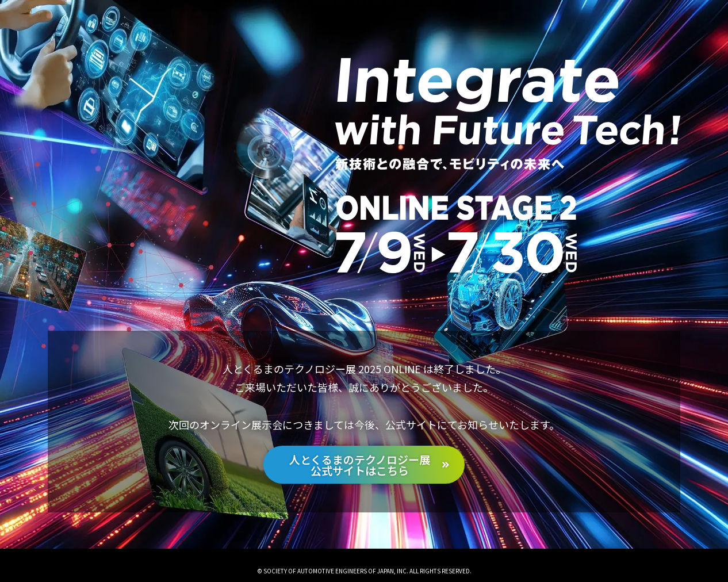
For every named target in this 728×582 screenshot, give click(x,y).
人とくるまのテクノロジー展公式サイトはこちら (360, 465)
